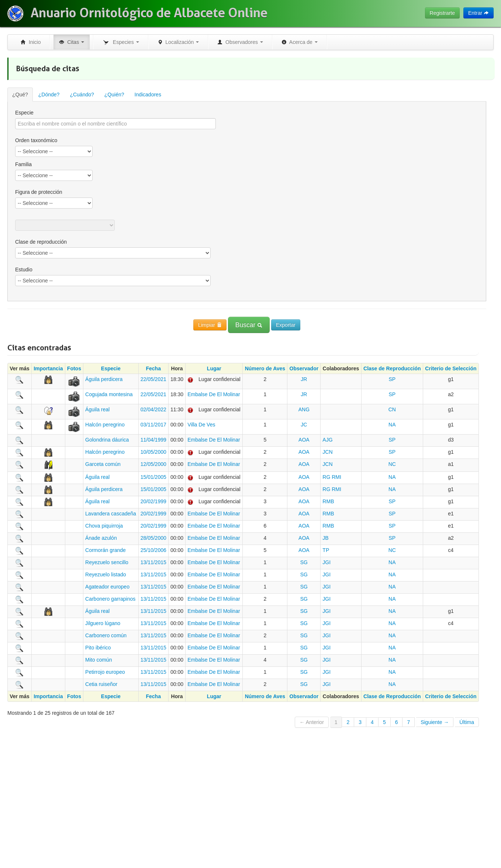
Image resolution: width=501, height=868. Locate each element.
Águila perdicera (104, 379)
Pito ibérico (98, 648)
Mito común (99, 660)
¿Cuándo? (82, 95)
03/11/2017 (153, 425)
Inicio (31, 42)
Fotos (74, 368)
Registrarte (442, 13)
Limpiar (210, 325)
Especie (24, 113)
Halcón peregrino (105, 425)
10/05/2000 (153, 452)
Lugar (214, 368)
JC (304, 425)
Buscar (249, 325)
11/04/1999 (153, 440)
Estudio (24, 270)
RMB (328, 501)
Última (467, 722)
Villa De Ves (201, 425)
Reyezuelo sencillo (107, 562)
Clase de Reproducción (392, 368)
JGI (326, 562)
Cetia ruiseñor (101, 684)
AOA (304, 440)
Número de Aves (265, 368)
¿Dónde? (49, 95)
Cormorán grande (106, 550)
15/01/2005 (153, 477)
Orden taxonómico (36, 140)
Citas (72, 42)
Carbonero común (106, 635)
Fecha (153, 368)
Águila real (97, 409)
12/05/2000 (153, 464)
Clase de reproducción (41, 242)
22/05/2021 (153, 379)
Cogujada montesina (109, 394)
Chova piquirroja (104, 526)
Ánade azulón (101, 538)
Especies (121, 42)
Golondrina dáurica (107, 440)
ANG (304, 409)
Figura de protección (39, 192)
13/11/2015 (153, 562)
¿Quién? (114, 95)
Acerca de (300, 42)
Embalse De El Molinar (214, 394)
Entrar (478, 13)
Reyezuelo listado (106, 574)
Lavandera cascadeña (111, 514)
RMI (336, 477)
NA (392, 425)
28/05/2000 (153, 538)
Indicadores (148, 95)
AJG (327, 440)
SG (304, 562)
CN (392, 409)
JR (304, 379)
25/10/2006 (153, 550)
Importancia (48, 368)
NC (392, 464)
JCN (327, 452)
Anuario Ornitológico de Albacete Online (149, 13)
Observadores (240, 42)
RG (326, 477)
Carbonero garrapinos (110, 599)
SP (392, 379)
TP (326, 550)
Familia (23, 164)
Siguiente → (435, 722)
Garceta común (103, 464)
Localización (178, 42)
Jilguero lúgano (103, 623)
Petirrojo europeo (105, 672)
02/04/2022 (153, 409)
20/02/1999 (153, 501)
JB (325, 538)
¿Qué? (20, 95)
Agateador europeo (107, 587)
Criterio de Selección (451, 368)
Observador (304, 368)
